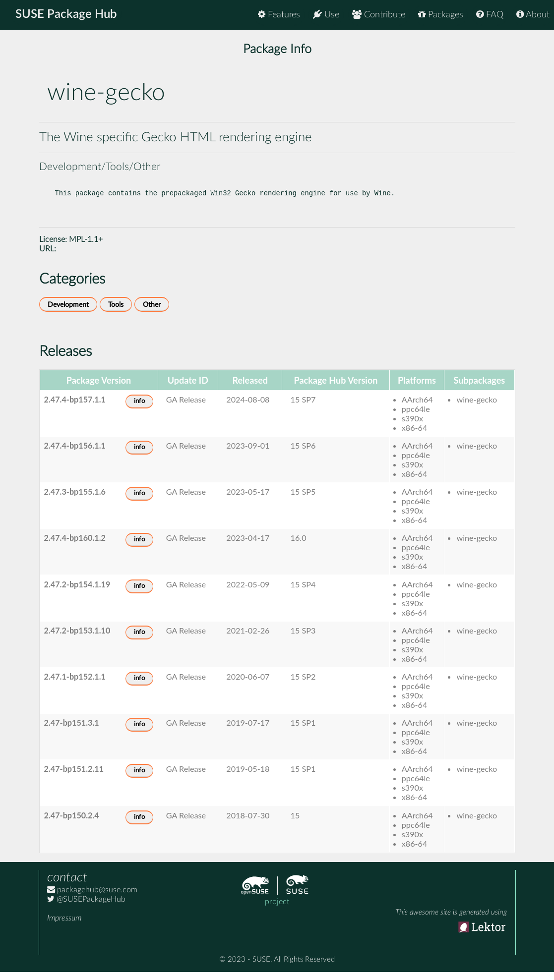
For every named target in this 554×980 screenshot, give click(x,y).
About (533, 15)
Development (68, 313)
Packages (441, 15)
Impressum (64, 926)
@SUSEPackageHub (86, 907)
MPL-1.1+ (86, 247)
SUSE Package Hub (67, 15)
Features (279, 15)
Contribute (379, 15)
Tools (116, 313)
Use (326, 15)
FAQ (490, 15)
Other (152, 313)
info (139, 409)
